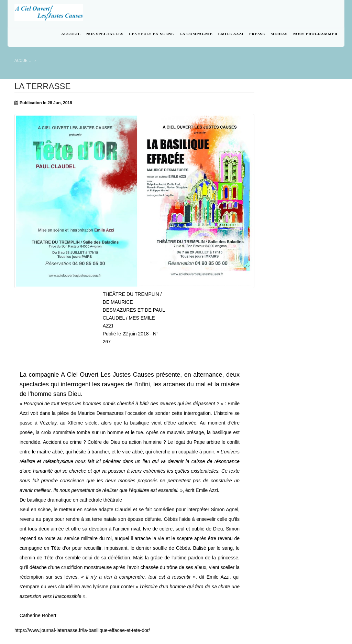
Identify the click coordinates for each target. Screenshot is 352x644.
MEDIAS (279, 34)
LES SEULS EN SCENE (151, 34)
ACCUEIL (71, 34)
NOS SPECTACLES (105, 34)
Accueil (23, 61)
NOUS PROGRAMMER (315, 34)
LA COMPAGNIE (196, 34)
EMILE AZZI (231, 34)
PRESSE (257, 34)
